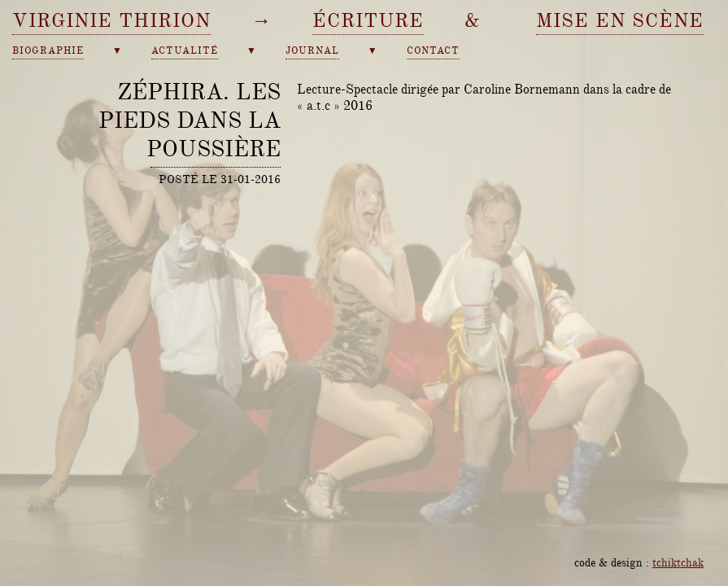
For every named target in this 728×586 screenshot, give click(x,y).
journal (312, 51)
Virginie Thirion (111, 20)
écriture (368, 20)
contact (433, 51)
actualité (185, 51)
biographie (48, 51)
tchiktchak (678, 562)
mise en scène (620, 20)
